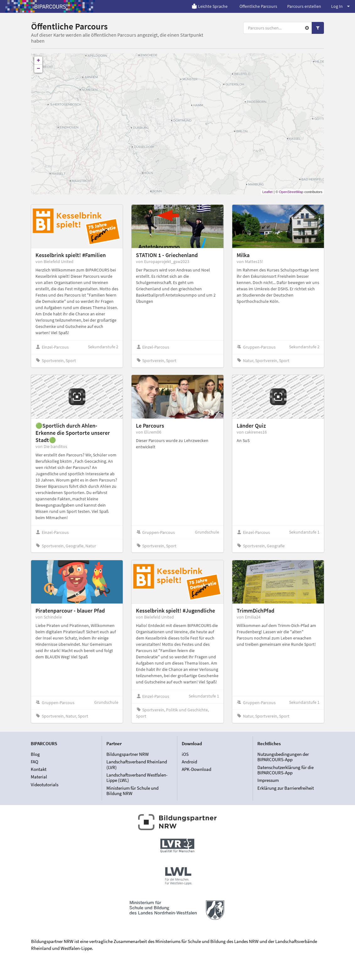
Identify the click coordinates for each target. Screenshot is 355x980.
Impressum (268, 780)
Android (189, 762)
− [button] (38, 69)
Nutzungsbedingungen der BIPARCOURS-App (283, 757)
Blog (35, 754)
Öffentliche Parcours (258, 6)
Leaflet (268, 192)
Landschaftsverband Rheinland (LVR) (137, 764)
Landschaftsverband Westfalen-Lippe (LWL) (137, 778)
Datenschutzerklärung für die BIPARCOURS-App (285, 770)
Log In (340, 6)
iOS (185, 754)
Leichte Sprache (210, 6)
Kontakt (39, 769)
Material (39, 777)
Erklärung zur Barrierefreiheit (286, 788)
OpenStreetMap (291, 192)
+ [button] (38, 61)
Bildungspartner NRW (128, 754)
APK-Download (196, 769)
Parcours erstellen (304, 6)
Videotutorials (45, 785)
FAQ (35, 762)
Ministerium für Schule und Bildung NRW (132, 791)
